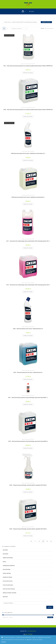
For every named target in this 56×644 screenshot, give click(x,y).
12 (45, 28)
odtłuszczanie (6, 569)
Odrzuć (4, 642)
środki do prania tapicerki (9, 593)
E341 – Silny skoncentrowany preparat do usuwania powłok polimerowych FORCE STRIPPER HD (28, 66)
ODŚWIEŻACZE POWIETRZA (9, 566)
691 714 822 (29, 634)
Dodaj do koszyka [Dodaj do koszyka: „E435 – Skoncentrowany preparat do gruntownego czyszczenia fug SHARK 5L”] (28, 448)
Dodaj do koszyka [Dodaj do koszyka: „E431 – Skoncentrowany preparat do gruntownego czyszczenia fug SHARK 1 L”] (28, 404)
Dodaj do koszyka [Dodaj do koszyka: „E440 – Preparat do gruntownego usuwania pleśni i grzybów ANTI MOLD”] (28, 492)
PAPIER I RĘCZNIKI (7, 573)
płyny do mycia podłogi (26, 64)
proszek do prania (7, 577)
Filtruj (50, 617)
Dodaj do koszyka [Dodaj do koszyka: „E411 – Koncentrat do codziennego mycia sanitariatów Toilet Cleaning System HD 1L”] (28, 248)
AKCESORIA (5, 550)
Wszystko (51, 28)
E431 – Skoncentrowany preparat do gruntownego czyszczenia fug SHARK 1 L (28, 397)
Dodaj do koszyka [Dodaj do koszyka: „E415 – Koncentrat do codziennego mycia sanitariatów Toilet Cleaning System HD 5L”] (28, 292)
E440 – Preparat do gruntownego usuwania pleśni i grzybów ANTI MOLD (28, 485)
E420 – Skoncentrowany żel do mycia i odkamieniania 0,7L (28, 329)
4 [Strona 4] (47, 541)
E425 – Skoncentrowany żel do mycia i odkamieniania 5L (28, 372)
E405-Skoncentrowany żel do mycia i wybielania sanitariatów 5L (28, 197)
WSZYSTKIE (33, 64)
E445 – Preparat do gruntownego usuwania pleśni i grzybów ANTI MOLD (28, 529)
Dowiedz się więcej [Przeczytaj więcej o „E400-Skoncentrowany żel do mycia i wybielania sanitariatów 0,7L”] (28, 160)
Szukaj (50, 607)
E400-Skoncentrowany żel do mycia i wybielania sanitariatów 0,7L (28, 153)
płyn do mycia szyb (8, 581)
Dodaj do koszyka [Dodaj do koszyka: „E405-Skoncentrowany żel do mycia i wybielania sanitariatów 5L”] (28, 204)
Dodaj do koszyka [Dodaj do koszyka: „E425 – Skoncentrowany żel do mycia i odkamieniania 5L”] (28, 379)
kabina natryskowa (26, 151)
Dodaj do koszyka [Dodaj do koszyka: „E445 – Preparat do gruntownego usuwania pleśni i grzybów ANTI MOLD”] (28, 536)
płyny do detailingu (8, 585)
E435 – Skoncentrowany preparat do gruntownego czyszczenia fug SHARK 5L (28, 441)
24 (47, 28)
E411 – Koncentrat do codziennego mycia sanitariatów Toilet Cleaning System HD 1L (28, 241)
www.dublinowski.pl (30, 631)
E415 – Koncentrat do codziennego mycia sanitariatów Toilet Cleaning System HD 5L (28, 285)
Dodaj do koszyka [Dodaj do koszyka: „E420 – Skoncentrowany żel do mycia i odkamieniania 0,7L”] (28, 336)
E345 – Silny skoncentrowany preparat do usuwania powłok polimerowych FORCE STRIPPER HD (28, 110)
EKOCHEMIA (5, 554)
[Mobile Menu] (32, 11)
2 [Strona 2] (39, 541)
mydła (4, 562)
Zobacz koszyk (46, 22)
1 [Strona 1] (35, 541)
